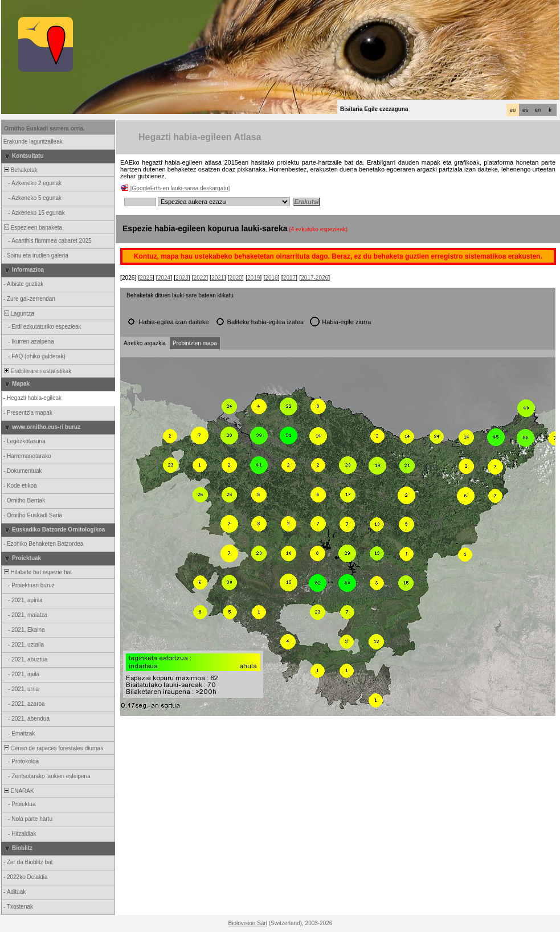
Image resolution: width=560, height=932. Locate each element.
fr (550, 110)
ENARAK (18, 791)
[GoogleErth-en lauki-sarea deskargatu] (180, 188)
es (525, 110)
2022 (200, 278)
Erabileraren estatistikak (37, 371)
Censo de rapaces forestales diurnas (53, 748)
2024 (164, 278)
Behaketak (20, 170)
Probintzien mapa (195, 343)
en (538, 110)
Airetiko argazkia (145, 343)
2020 (236, 278)
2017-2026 (314, 278)
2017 (289, 278)
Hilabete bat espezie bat (37, 572)
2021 (218, 278)
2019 (254, 278)
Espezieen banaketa (32, 228)
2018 (271, 278)
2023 (182, 278)
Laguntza (18, 314)
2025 (146, 278)
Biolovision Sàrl (248, 923)
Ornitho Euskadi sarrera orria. (44, 128)
